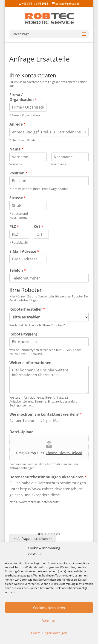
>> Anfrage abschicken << (33, 539)
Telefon (18, 270)
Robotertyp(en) (23, 334)
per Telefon (26, 421)
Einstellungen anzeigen (49, 633)
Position (19, 173)
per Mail (53, 421)
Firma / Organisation (23, 97)
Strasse (18, 198)
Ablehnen (49, 620)
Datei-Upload (22, 432)
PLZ (14, 227)
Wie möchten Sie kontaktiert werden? (46, 414)
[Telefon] (49, 278)
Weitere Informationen (30, 363)
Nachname (59, 164)
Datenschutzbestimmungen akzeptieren (48, 477)
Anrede (17, 124)
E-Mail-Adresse (24, 251)
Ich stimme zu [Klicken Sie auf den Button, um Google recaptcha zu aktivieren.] (49, 534)
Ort (39, 227)
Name (16, 149)
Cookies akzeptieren (49, 608)
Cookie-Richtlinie (49, 526)
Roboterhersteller (27, 309)
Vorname (16, 164)
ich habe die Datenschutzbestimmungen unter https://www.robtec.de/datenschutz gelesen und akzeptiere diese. (48, 489)
